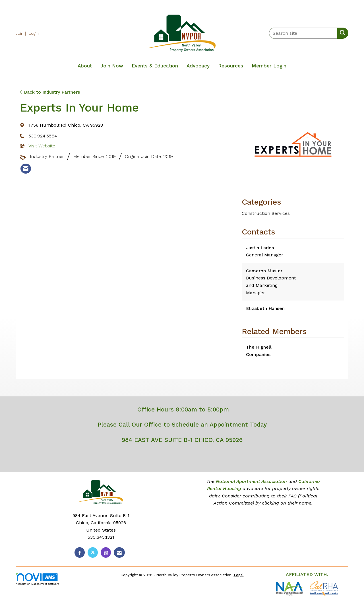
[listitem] (21, 33)
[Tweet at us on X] (93, 552)
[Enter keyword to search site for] (303, 33)
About (85, 66)
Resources (231, 66)
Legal (239, 575)
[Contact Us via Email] (119, 552)
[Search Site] (341, 33)
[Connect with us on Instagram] (106, 552)
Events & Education (155, 66)
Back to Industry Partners (50, 92)
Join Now (112, 66)
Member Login (269, 66)
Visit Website (42, 146)
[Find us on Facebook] (80, 552)
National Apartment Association (251, 481)
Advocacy (198, 66)
